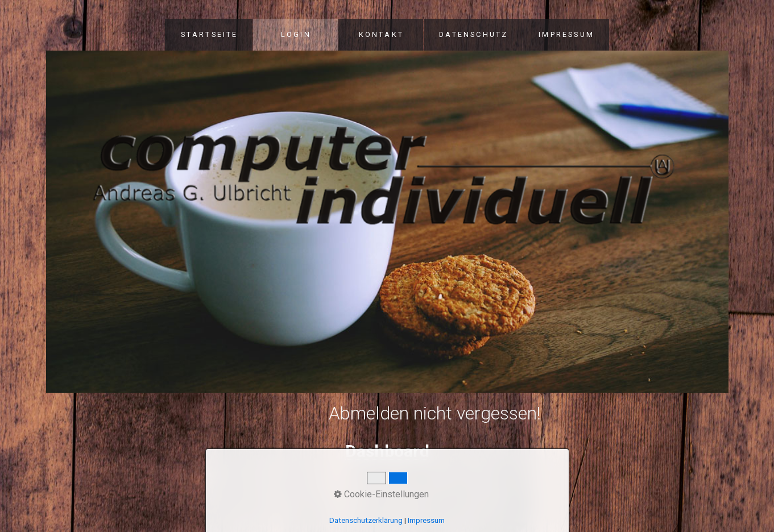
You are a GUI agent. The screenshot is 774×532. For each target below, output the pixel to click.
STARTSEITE (210, 34)
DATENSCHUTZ (473, 34)
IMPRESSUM (566, 34)
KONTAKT (381, 34)
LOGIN (296, 34)
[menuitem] (209, 35)
